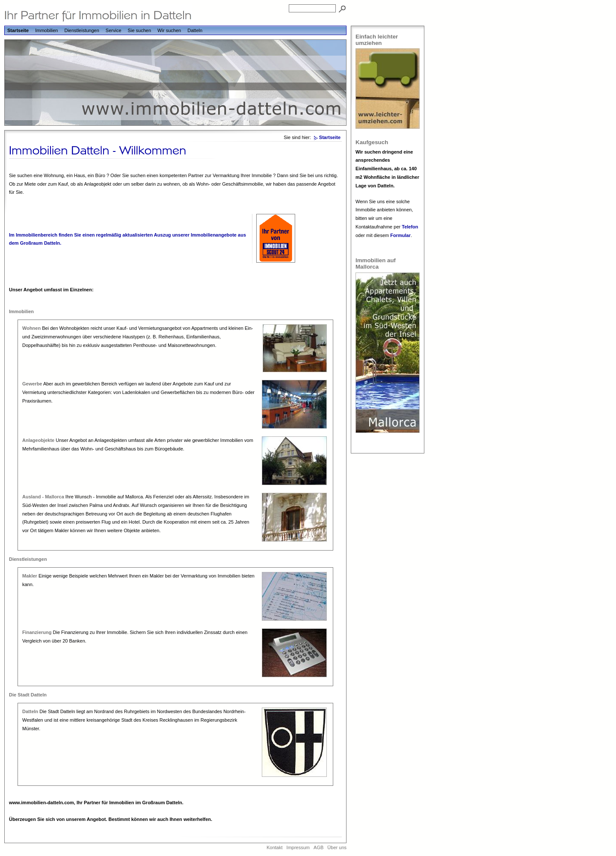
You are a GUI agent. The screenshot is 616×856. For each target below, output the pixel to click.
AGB (318, 847)
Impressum (298, 847)
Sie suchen (139, 30)
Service (114, 30)
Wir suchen (169, 30)
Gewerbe (32, 384)
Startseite (18, 30)
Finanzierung (37, 632)
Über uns (337, 847)
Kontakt (274, 847)
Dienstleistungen (81, 30)
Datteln (195, 30)
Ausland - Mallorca (43, 497)
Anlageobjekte (38, 440)
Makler (30, 576)
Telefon (410, 227)
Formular (400, 235)
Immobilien (46, 30)
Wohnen (31, 328)
